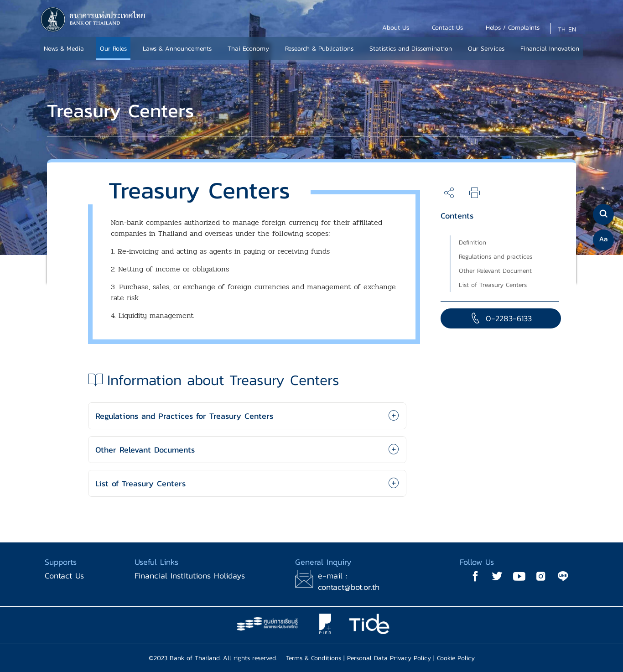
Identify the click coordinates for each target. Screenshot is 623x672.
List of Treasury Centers (493, 285)
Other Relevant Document (495, 271)
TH (562, 29)
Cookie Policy (456, 658)
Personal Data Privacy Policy (389, 658)
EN (572, 29)
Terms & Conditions (314, 658)
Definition (472, 242)
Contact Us (64, 576)
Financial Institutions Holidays (190, 576)
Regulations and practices (496, 257)
